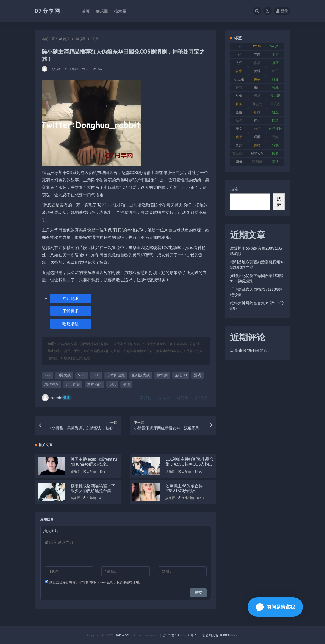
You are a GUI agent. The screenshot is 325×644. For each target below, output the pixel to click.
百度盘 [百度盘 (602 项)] (275, 104)
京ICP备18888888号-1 (180, 635)
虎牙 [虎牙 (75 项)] (239, 137)
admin (56, 398)
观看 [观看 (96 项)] (257, 137)
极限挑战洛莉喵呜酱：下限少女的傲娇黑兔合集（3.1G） (93, 491)
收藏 (164, 398)
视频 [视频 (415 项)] (275, 137)
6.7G (82, 375)
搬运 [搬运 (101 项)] (257, 87)
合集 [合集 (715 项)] (239, 71)
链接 (201, 398)
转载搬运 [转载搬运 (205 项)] (239, 153)
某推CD (181, 375)
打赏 (146, 398)
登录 (282, 11)
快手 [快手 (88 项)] (257, 79)
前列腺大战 (141, 375)
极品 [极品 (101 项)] (257, 96)
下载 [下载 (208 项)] (257, 54)
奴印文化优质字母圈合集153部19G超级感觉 (257, 278)
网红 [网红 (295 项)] (275, 120)
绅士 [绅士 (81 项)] (257, 120)
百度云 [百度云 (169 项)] (257, 104)
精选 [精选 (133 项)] (239, 120)
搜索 (234, 189)
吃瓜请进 (71, 324)
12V (48, 375)
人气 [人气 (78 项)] (239, 63)
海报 (183, 398)
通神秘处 (94, 384)
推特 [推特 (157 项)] (239, 87)
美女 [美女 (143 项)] (239, 129)
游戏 (198, 375)
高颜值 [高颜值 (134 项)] (257, 162)
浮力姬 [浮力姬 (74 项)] (275, 96)
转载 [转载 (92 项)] (275, 145)
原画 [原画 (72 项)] (275, 63)
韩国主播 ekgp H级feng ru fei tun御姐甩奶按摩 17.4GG (94, 464)
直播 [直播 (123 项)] (239, 112)
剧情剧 (162, 375)
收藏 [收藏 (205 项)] (275, 87)
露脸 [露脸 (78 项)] (275, 153)
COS (96, 375)
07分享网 (48, 11)
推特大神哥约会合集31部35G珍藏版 (257, 306)
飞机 (112, 384)
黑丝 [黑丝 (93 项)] (275, 162)
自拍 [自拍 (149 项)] (257, 129)
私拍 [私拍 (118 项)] (257, 112)
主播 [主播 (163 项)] (275, 54)
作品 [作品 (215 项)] (257, 63)
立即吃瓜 (71, 298)
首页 (66, 39)
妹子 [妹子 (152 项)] (275, 71)
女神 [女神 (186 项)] (257, 71)
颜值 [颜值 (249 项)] (239, 162)
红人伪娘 (73, 384)
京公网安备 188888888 (219, 635)
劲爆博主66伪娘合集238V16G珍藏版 (184, 488)
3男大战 (64, 375)
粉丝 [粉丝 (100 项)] (275, 112)
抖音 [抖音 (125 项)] (275, 79)
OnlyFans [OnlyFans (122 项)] (275, 47)
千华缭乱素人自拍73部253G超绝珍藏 (256, 292)
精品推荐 (51, 384)
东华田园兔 (116, 375)
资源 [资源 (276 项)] (239, 145)
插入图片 (51, 530)
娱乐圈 (81, 39)
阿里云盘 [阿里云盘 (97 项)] (257, 153)
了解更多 (71, 311)
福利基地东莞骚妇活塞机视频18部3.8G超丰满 (257, 264)
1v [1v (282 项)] (239, 46)
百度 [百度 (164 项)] (239, 104)
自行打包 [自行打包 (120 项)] (275, 129)
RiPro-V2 (123, 635)
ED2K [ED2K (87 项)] (257, 46)
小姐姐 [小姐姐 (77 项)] (239, 79)
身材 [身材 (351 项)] (257, 145)
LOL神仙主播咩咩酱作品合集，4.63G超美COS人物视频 (189, 464)
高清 (126, 384)
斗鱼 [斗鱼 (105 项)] (239, 96)
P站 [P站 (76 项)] (239, 54)
